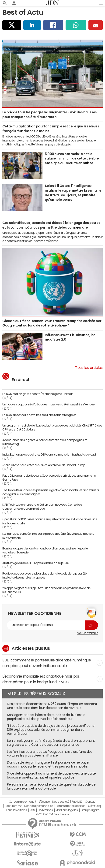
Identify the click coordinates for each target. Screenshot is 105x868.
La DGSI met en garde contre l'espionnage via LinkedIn (38, 394)
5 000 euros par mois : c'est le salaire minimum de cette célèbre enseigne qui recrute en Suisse (72, 158)
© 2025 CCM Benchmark (53, 814)
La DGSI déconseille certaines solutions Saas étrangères (39, 415)
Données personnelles (39, 806)
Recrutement (13, 806)
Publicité (77, 802)
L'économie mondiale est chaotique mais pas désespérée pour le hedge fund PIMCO (52, 679)
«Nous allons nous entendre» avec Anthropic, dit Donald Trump (44, 465)
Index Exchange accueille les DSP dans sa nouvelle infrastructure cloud (49, 455)
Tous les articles (89, 367)
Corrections (45, 810)
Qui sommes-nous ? (23, 802)
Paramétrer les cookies (70, 806)
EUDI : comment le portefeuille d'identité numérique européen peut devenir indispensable (52, 663)
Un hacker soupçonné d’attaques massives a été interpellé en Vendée (48, 404)
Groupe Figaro (90, 810)
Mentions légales (67, 810)
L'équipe (44, 802)
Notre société (61, 802)
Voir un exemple (88, 633)
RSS (32, 810)
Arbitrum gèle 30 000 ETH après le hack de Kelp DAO (36, 563)
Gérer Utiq (94, 806)
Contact (91, 802)
